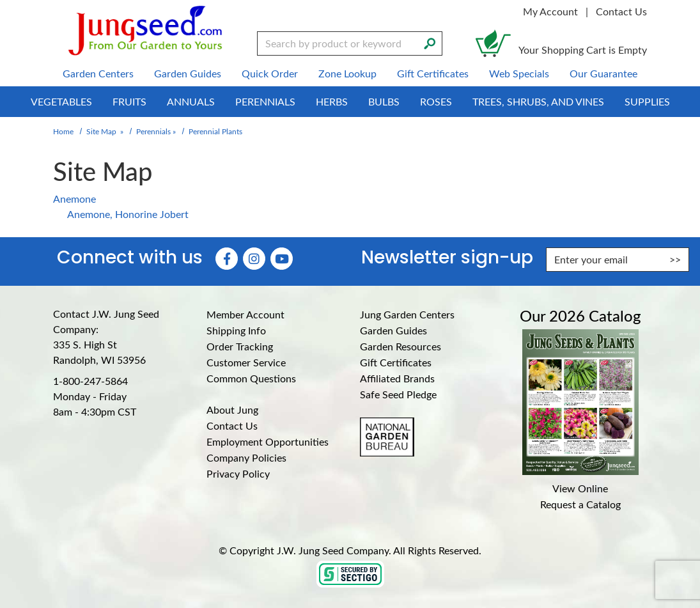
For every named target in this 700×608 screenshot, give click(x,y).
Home (63, 131)
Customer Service (246, 362)
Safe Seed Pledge (398, 394)
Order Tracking (240, 346)
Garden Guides (393, 330)
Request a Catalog (580, 504)
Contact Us (621, 11)
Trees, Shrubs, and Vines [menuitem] (538, 101)
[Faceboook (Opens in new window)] (227, 259)
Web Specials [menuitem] (519, 73)
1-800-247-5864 (90, 381)
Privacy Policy (238, 473)
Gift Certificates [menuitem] (433, 73)
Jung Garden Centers (407, 314)
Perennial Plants (215, 131)
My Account (550, 11)
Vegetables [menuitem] (61, 101)
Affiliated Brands (397, 378)
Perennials (153, 131)
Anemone (74, 199)
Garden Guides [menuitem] (188, 73)
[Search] (430, 42)
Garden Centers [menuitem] (98, 73)
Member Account (245, 314)
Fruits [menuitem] (129, 101)
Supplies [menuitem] (647, 101)
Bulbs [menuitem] (384, 101)
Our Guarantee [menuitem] (603, 73)
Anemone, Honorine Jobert (128, 214)
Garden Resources (401, 346)
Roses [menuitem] (436, 101)
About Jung (232, 409)
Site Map (101, 131)
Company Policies (246, 457)
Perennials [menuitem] (265, 101)
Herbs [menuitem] (332, 101)
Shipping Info (236, 330)
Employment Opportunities (268, 441)
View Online (580, 488)
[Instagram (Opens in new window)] (254, 259)
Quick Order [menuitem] (270, 73)
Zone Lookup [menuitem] (347, 73)
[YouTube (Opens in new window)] (282, 259)
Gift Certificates (396, 362)
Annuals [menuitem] (191, 101)
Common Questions (251, 378)
